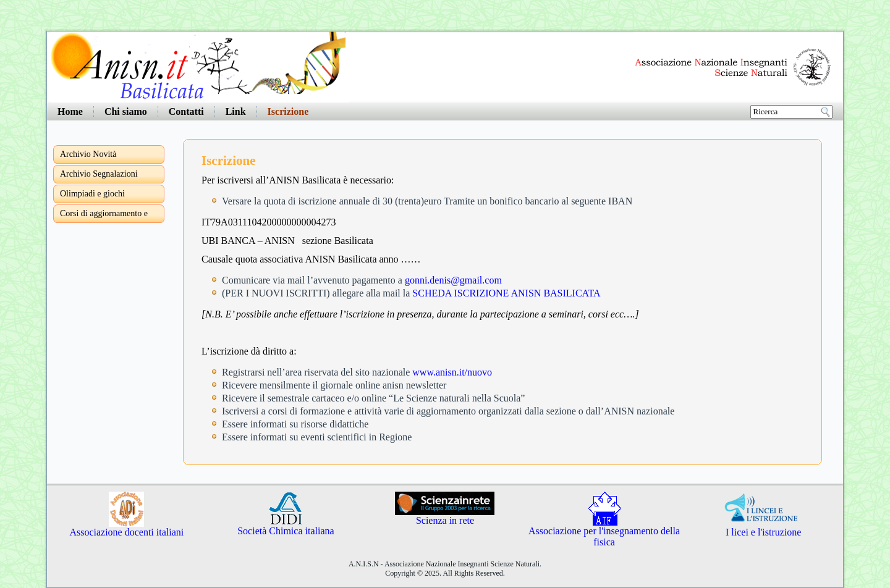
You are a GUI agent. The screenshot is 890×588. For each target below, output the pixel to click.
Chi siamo (126, 111)
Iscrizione (288, 111)
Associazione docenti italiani (126, 528)
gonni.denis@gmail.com (453, 280)
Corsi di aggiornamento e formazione (104, 216)
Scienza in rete (445, 516)
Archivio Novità (88, 154)
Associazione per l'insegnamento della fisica (604, 532)
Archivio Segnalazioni (99, 174)
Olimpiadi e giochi (92, 194)
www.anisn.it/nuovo (452, 372)
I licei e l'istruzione (763, 528)
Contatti (186, 111)
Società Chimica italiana (286, 527)
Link (236, 111)
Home (70, 111)
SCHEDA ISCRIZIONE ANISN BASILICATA (506, 293)
